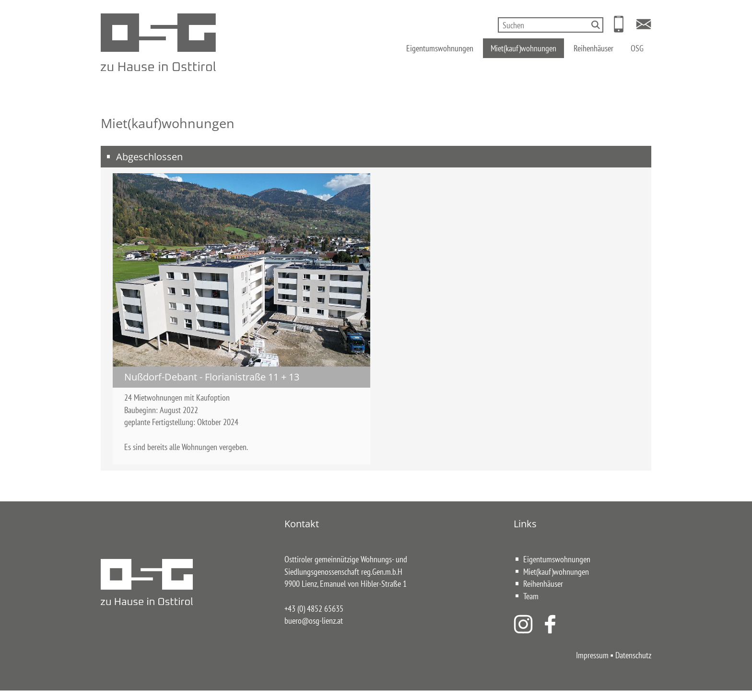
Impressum (592, 655)
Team (531, 596)
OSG (637, 47)
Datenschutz (633, 655)
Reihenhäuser (593, 47)
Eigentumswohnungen (440, 47)
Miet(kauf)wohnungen (523, 47)
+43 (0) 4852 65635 (314, 608)
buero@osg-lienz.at (314, 620)
